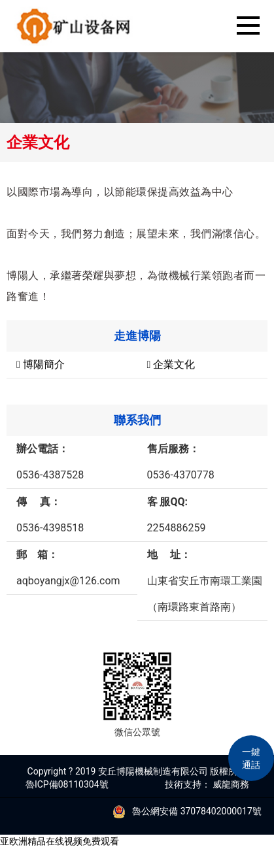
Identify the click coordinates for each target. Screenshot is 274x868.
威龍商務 (231, 784)
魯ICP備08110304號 (67, 784)
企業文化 (171, 364)
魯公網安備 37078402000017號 (184, 811)
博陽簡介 (41, 364)
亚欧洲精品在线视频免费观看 (60, 841)
